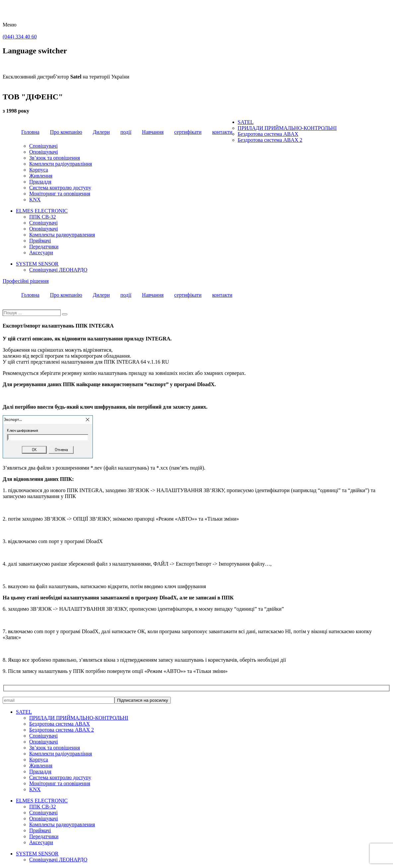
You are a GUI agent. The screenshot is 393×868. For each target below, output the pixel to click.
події (126, 132)
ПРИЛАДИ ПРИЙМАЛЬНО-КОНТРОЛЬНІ (287, 128)
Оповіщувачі (44, 152)
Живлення (41, 176)
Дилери (101, 132)
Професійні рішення (26, 281)
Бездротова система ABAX (268, 134)
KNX (35, 200)
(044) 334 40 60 (20, 37)
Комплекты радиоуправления (62, 235)
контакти (222, 132)
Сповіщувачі (43, 146)
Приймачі (40, 241)
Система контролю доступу (60, 188)
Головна (30, 132)
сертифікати (188, 132)
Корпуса (39, 170)
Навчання (153, 132)
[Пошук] (65, 314)
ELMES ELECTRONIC (42, 211)
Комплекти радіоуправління (61, 164)
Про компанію (66, 132)
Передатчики (44, 247)
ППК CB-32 (42, 217)
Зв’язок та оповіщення (55, 158)
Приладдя (40, 182)
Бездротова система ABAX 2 (270, 140)
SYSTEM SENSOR (37, 264)
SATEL (246, 122)
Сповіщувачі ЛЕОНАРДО (58, 270)
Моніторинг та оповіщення (60, 194)
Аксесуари (41, 253)
